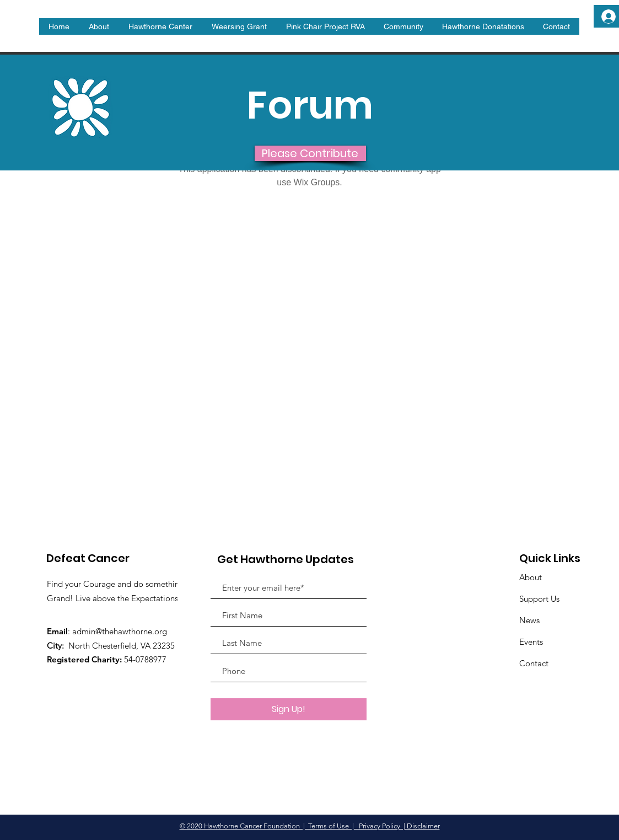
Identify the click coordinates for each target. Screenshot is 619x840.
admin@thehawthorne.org (120, 631)
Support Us (539, 599)
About (531, 577)
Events (531, 642)
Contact (534, 663)
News (529, 620)
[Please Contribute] (310, 153)
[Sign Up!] (289, 709)
